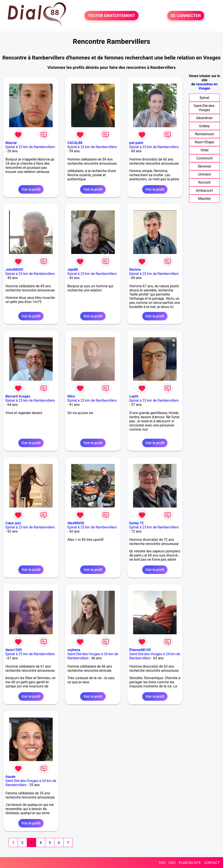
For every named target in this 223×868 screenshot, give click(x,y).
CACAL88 (75, 143)
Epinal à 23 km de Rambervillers (30, 147)
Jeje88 (73, 270)
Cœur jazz (13, 523)
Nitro (71, 396)
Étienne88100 (140, 650)
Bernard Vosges (18, 396)
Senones (204, 166)
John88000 (14, 270)
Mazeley (204, 199)
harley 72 (137, 523)
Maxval (11, 143)
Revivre (135, 270)
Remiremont (204, 134)
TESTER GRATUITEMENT (112, 16)
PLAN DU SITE (190, 863)
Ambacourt (204, 190)
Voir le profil (31, 189)
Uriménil (204, 174)
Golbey (204, 126)
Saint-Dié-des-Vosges (204, 108)
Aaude (10, 777)
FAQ (162, 863)
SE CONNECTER (186, 16)
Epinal (204, 98)
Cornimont (204, 158)
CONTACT (212, 863)
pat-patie (136, 143)
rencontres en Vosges (207, 86)
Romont (204, 182)
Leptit (134, 396)
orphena (74, 650)
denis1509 (14, 650)
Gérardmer (204, 118)
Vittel (204, 150)
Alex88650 (76, 523)
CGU (172, 863)
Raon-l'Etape (204, 142)
